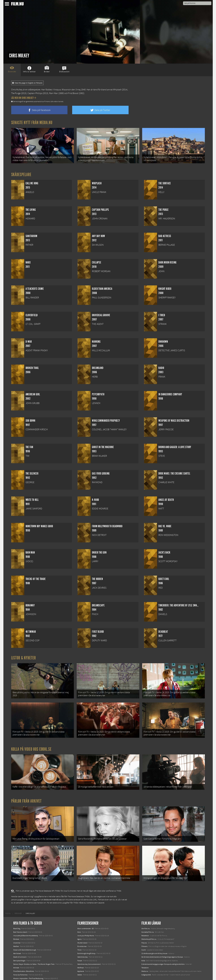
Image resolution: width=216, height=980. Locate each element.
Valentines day (83, 946)
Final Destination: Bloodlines (24, 961)
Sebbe (80, 964)
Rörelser (16, 929)
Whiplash (117, 90)
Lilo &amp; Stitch (19, 971)
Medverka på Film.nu (149, 929)
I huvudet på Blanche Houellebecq (26, 925)
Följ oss (144, 932)
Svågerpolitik (146, 964)
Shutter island (82, 932)
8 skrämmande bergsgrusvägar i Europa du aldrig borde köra (163, 954)
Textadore (145, 957)
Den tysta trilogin (19, 950)
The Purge (16, 93)
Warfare (16, 936)
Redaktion (145, 925)
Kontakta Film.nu (148, 921)
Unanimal (17, 932)
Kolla (143, 950)
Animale (16, 957)
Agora (79, 929)
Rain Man (54, 93)
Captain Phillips (35, 93)
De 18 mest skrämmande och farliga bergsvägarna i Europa (162, 946)
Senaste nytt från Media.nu (32, 123)
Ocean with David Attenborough (25, 939)
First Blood (73, 93)
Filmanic (144, 936)
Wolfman (81, 957)
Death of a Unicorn (20, 946)
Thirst (79, 939)
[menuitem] (8, 903)
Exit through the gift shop (86, 943)
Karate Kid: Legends (20, 975)
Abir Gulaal (17, 943)
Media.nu (145, 961)
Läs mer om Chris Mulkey (24, 98)
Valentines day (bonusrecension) (89, 954)
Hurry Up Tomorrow (20, 964)
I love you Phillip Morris (86, 925)
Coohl (144, 939)
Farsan (80, 950)
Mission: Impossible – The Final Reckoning (28, 968)
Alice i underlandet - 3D (86, 918)
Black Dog (17, 918)
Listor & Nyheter (24, 656)
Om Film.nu (146, 918)
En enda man (82, 936)
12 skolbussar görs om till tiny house (154, 943)
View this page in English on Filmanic (27, 83)
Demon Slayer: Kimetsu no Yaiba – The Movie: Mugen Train (34, 954)
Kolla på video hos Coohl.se (31, 744)
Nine (79, 921)
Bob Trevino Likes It (20, 921)
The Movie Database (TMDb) (79, 886)
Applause (81, 961)
